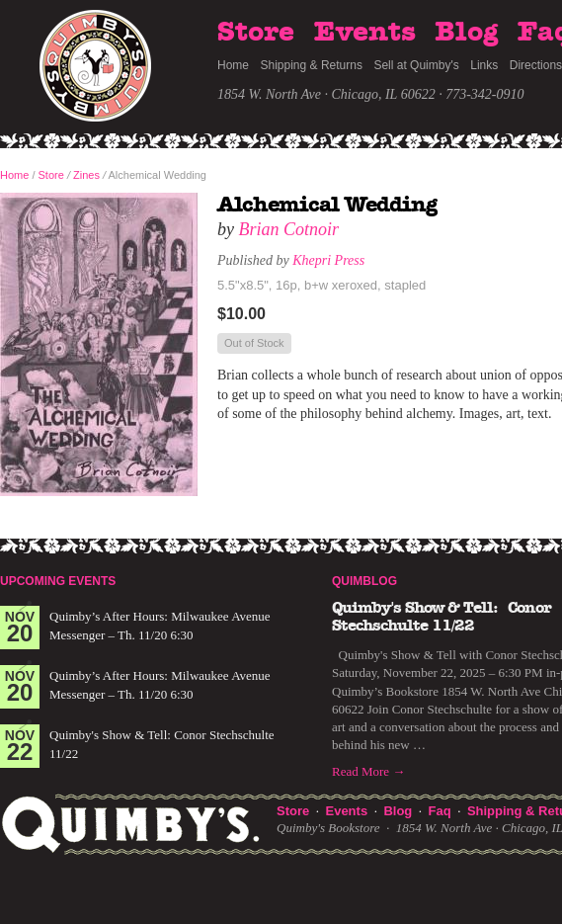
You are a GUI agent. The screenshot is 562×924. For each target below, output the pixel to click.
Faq (440, 811)
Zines (86, 175)
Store (256, 33)
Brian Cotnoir (289, 229)
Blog (466, 33)
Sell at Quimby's (416, 65)
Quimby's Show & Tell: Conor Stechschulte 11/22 (442, 617)
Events (365, 33)
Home (233, 65)
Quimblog (364, 581)
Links (484, 65)
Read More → (368, 771)
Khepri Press (328, 260)
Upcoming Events (58, 581)
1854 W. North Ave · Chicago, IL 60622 (326, 94)
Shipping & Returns (312, 65)
